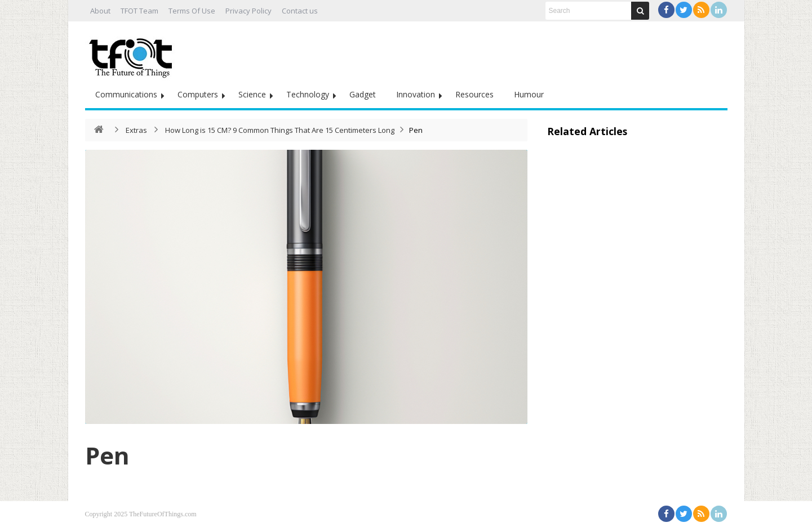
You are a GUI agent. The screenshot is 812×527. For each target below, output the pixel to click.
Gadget (363, 94)
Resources (474, 94)
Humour (529, 94)
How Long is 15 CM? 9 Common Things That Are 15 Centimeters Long (280, 130)
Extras (136, 130)
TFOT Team (139, 11)
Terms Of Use (192, 11)
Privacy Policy (249, 11)
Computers (198, 94)
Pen (107, 455)
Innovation (416, 94)
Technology (308, 94)
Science (252, 94)
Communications (126, 94)
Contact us (300, 11)
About (100, 11)
